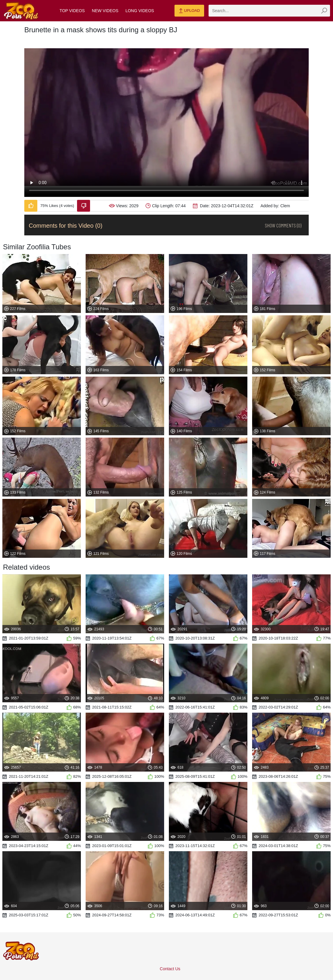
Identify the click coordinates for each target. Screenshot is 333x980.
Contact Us (170, 969)
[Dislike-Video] (84, 206)
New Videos (105, 11)
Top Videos (72, 11)
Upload (189, 11)
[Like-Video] (31, 206)
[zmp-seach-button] (324, 11)
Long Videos (140, 11)
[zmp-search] (269, 11)
